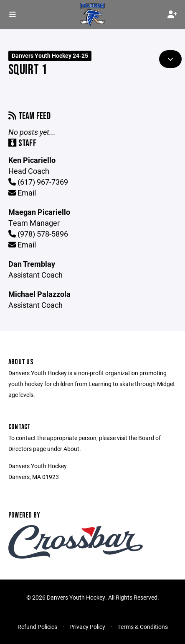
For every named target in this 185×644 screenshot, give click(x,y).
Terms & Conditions (143, 627)
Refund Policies (37, 627)
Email (22, 193)
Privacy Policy (87, 627)
